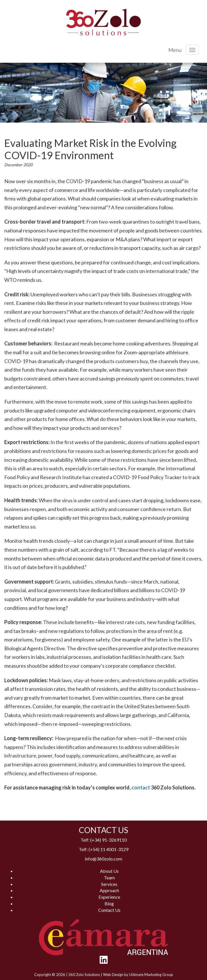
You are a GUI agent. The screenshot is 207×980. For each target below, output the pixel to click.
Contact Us (109, 910)
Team (109, 877)
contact (141, 787)
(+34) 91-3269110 (108, 840)
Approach (109, 890)
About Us (109, 871)
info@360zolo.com (103, 859)
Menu (175, 50)
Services (109, 884)
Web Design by (116, 975)
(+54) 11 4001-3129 (108, 849)
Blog (109, 903)
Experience (109, 897)
